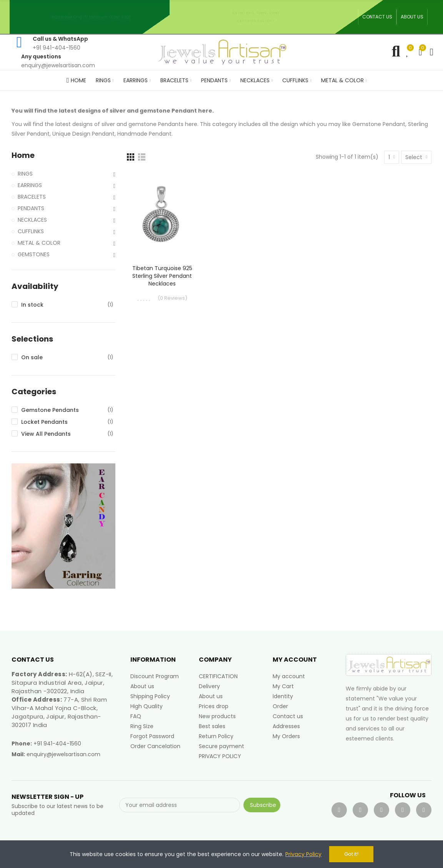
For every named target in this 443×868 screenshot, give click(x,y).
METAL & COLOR (39, 243)
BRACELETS (32, 197)
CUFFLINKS (31, 231)
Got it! (351, 854)
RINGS (25, 174)
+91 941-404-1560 (57, 744)
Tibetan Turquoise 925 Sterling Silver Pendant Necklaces (162, 276)
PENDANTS (31, 208)
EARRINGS (30, 185)
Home (23, 155)
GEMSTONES (34, 254)
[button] (377, 17)
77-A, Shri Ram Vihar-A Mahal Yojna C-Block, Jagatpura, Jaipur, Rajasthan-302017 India (59, 712)
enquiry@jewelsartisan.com (63, 754)
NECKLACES (32, 220)
